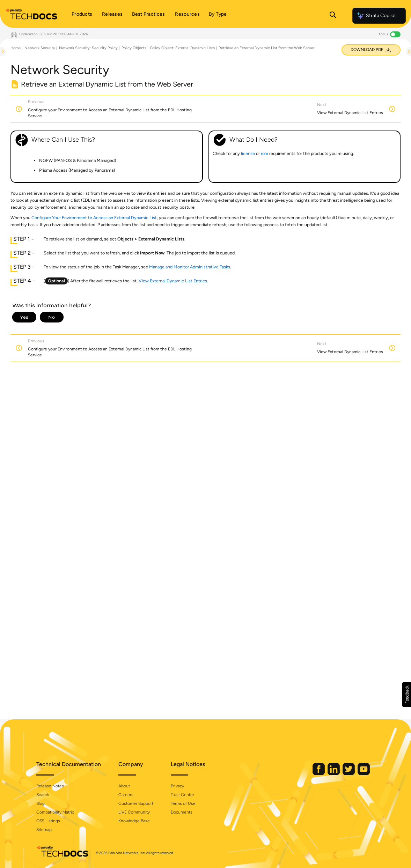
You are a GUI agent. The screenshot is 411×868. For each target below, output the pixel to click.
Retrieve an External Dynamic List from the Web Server (267, 48)
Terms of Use (183, 803)
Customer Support (136, 803)
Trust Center (182, 795)
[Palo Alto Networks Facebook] (319, 774)
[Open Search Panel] (333, 16)
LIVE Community (134, 812)
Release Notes (50, 786)
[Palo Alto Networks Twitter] (349, 774)
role (265, 153)
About (124, 786)
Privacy (177, 786)
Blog (41, 803)
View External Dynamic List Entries (173, 281)
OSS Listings (48, 821)
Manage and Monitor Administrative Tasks (190, 267)
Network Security (40, 48)
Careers (126, 795)
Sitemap (44, 830)
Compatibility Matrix (55, 812)
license (248, 153)
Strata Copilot (376, 16)
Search (43, 795)
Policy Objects (134, 48)
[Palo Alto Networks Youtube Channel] (364, 774)
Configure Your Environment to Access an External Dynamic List (94, 218)
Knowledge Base (134, 821)
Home (16, 48)
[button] (407, 695)
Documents (182, 812)
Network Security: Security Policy (88, 48)
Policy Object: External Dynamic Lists (182, 48)
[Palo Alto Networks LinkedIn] (334, 774)
